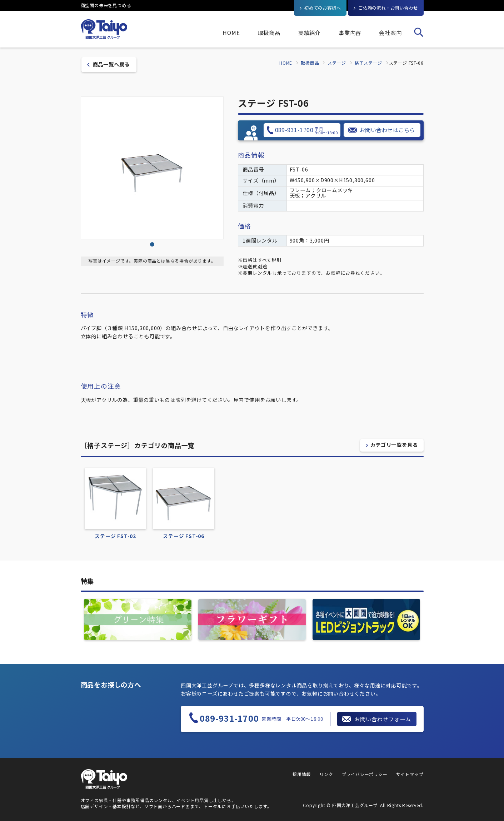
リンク (326, 774)
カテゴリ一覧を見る (394, 445)
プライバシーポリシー (365, 774)
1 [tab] (152, 245)
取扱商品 (269, 33)
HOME (231, 33)
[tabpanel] (152, 168)
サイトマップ (410, 774)
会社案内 (390, 33)
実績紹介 (310, 33)
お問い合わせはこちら (387, 130)
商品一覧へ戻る (111, 64)
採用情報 (302, 774)
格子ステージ (368, 63)
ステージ (337, 63)
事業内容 (350, 33)
